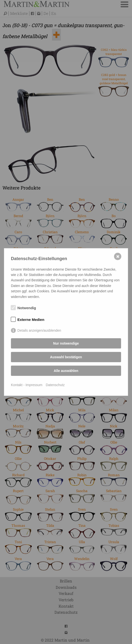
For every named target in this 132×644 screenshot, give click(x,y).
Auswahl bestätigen (66, 357)
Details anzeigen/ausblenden (39, 330)
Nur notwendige (66, 343)
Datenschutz (55, 385)
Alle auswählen (66, 371)
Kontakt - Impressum (27, 385)
